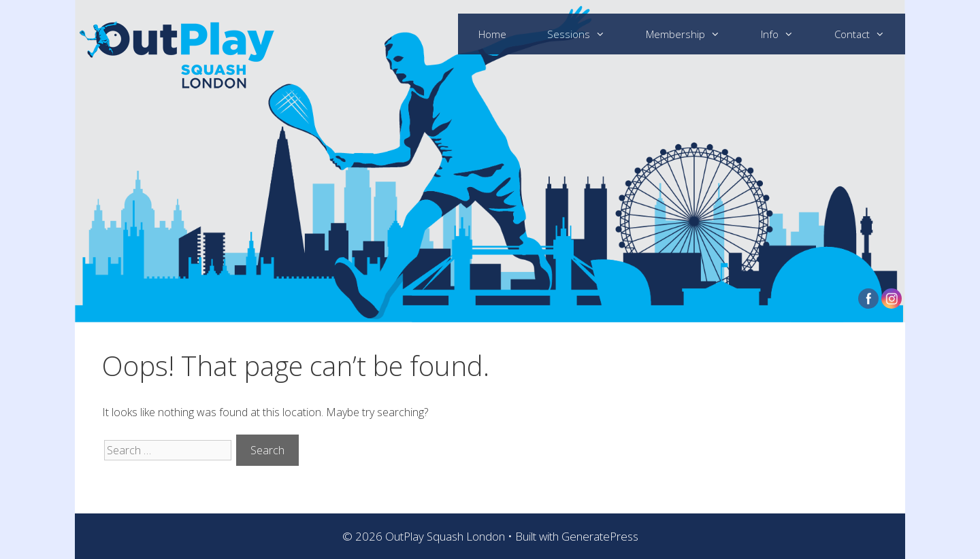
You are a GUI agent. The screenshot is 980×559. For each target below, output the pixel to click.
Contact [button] (870, 34)
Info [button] (787, 34)
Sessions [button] (586, 34)
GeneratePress (600, 536)
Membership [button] (693, 34)
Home (492, 34)
